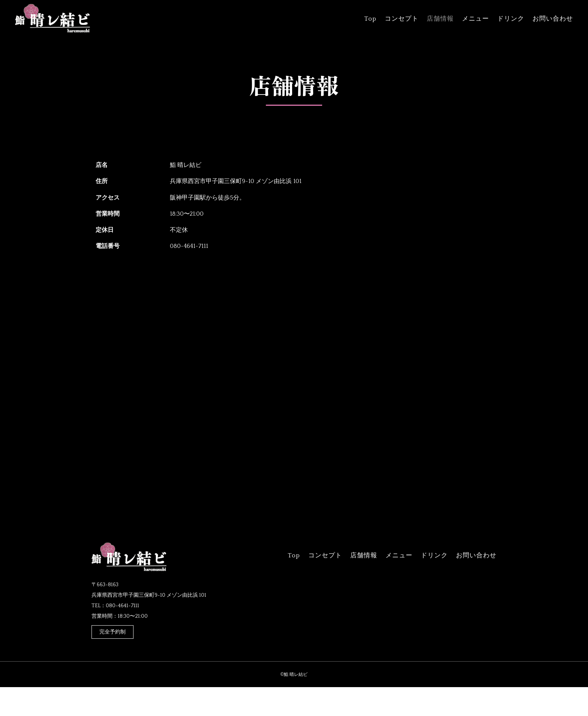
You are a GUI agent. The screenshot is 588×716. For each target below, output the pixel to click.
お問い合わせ (553, 19)
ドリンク (511, 19)
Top (370, 19)
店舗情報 (440, 19)
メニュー (475, 19)
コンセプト (402, 19)
